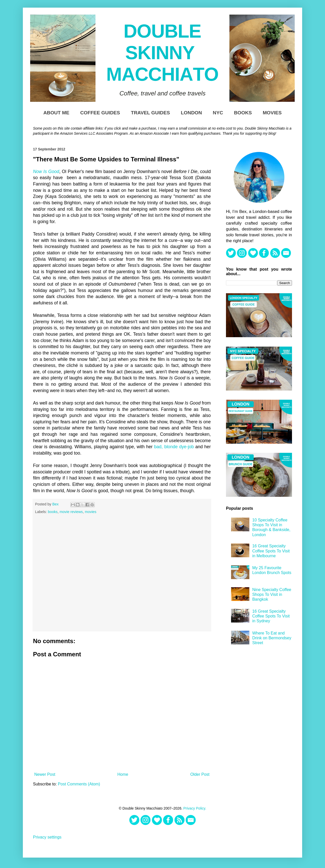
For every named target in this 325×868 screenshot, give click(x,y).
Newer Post (45, 774)
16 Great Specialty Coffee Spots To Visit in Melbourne (271, 551)
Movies (272, 113)
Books (243, 113)
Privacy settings (47, 837)
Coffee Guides (100, 113)
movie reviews (71, 512)
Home (123, 774)
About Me (56, 113)
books (53, 512)
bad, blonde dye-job (174, 447)
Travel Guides (150, 113)
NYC (218, 113)
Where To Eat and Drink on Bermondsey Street (272, 638)
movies (91, 512)
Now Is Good (46, 172)
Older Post (200, 774)
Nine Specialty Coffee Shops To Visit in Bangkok (272, 594)
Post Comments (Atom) (79, 784)
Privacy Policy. (195, 808)
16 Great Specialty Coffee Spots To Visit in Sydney (271, 616)
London (191, 113)
